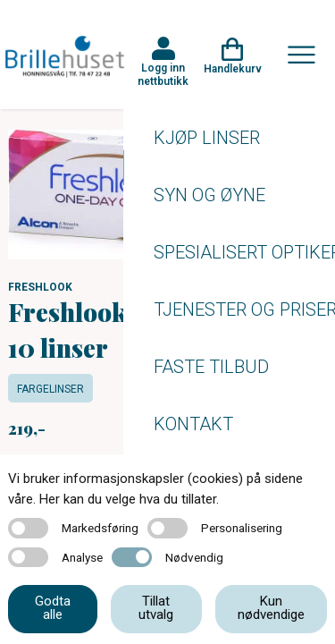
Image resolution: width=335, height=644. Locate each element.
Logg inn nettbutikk (163, 74)
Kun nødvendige (271, 608)
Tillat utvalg (156, 608)
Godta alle (53, 608)
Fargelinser (50, 389)
